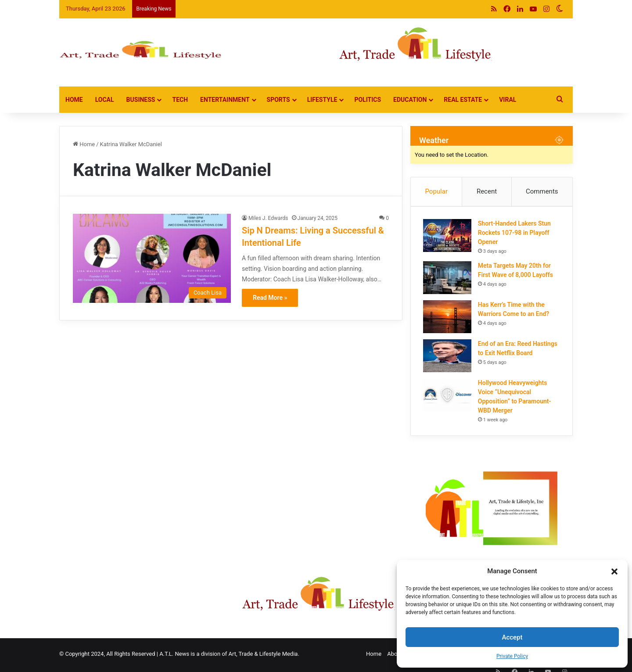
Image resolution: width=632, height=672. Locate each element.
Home (74, 100)
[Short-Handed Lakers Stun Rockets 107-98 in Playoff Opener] (448, 236)
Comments (542, 191)
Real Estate (463, 100)
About (395, 656)
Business (141, 100)
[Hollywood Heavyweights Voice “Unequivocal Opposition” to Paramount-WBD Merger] (448, 396)
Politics (368, 100)
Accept (512, 637)
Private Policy (512, 656)
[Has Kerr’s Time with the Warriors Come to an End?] (448, 318)
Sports (278, 100)
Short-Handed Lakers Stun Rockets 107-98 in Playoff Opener (515, 234)
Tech (180, 100)
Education (410, 100)
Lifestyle (322, 100)
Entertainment (225, 100)
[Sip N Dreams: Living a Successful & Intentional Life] (152, 258)
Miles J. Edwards (268, 218)
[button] (614, 571)
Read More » (270, 298)
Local (105, 100)
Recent (487, 191)
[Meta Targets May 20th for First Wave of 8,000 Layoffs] (448, 279)
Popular (436, 191)
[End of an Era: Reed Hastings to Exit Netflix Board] (448, 357)
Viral (508, 100)
